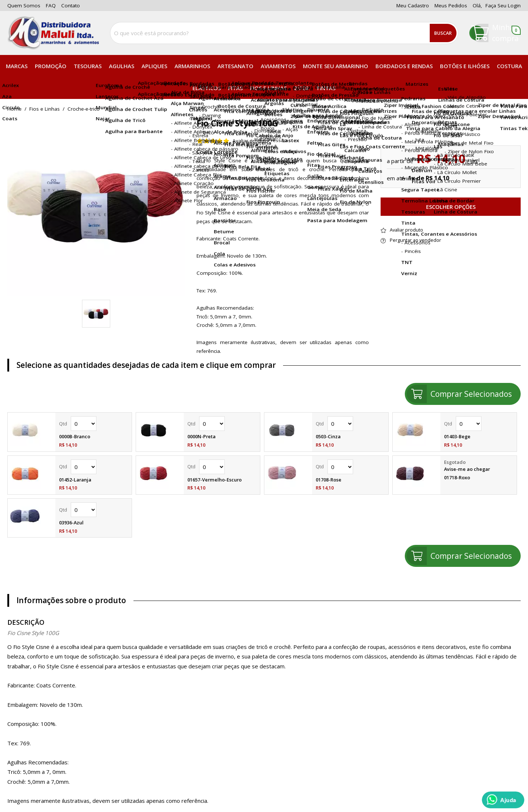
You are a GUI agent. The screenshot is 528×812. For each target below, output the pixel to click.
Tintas (326, 88)
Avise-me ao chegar (467, 469)
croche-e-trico (84, 109)
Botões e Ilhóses (465, 66)
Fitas (235, 88)
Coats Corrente (217, 152)
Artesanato (235, 66)
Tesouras (88, 66)
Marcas (17, 66)
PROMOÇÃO (51, 66)
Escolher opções (451, 207)
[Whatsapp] (503, 800)
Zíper (301, 88)
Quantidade (84, 424)
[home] (53, 33)
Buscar (443, 33)
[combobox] (284, 33)
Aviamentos (278, 66)
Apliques (154, 66)
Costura (509, 66)
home (14, 109)
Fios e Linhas (268, 88)
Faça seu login (503, 5)
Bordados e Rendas (404, 66)
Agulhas (122, 66)
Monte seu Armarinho (335, 66)
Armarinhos (192, 66)
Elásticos (207, 88)
